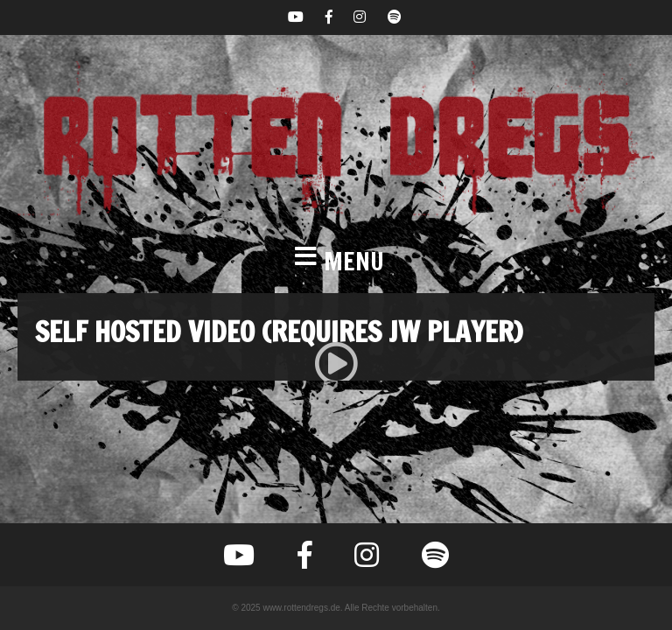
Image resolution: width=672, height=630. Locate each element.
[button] (336, 262)
